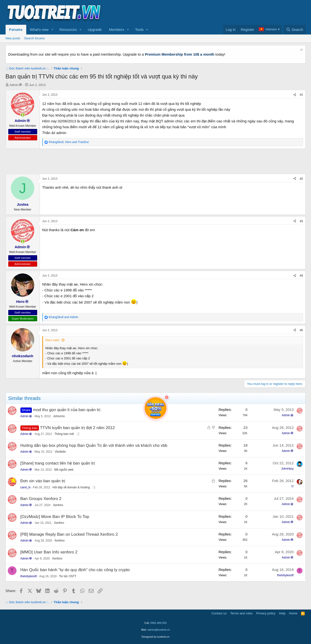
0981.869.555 (159, 623)
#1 (301, 95)
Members (117, 30)
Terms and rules (241, 613)
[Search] (295, 30)
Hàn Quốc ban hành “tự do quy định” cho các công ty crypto (75, 570)
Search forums (34, 38)
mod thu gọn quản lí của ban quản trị (67, 410)
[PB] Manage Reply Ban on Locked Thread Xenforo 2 (69, 534)
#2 (301, 179)
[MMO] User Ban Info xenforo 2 (49, 552)
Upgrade (95, 30)
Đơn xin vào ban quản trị (43, 481)
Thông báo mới (64, 434)
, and (69, 142)
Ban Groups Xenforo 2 (41, 499)
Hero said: (53, 340)
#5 (301, 330)
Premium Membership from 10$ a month (180, 54)
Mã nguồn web (64, 470)
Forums (16, 30)
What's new (39, 30)
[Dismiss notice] (301, 50)
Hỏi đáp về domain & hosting (71, 487)
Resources (68, 30)
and (64, 317)
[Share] (295, 95)
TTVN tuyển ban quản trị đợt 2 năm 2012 (77, 428)
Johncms (59, 416)
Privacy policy (266, 613)
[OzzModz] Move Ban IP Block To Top (55, 517)
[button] (52, 30)
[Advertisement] (217, 12)
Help (282, 613)
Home (293, 613)
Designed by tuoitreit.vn (156, 637)
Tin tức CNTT (68, 576)
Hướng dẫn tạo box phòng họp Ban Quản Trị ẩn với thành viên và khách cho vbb (94, 445)
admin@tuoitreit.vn (159, 630)
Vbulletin (60, 452)
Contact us (219, 613)
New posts (13, 38)
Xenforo (58, 505)
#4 (301, 276)
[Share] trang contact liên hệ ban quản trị (58, 463)
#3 (301, 221)
